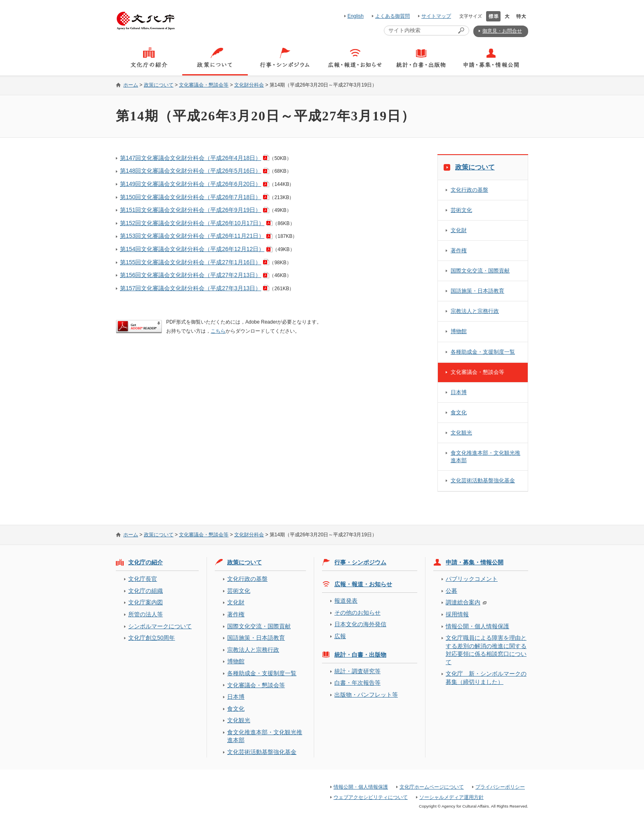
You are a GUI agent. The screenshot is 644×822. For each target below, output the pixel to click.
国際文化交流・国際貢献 (480, 271)
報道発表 (346, 601)
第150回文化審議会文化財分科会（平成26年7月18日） (190, 197)
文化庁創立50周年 (152, 638)
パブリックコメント (472, 579)
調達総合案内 (463, 602)
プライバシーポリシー (500, 787)
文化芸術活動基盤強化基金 (483, 480)
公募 (451, 591)
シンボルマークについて (160, 626)
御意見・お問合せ (502, 31)
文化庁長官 (143, 579)
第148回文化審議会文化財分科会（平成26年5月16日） (190, 171)
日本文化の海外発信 (360, 624)
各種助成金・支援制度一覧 (483, 352)
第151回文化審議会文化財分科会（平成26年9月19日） (190, 210)
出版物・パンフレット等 (366, 695)
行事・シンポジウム (360, 562)
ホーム (131, 85)
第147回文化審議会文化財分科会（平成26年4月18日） (190, 158)
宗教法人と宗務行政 (475, 311)
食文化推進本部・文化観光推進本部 (485, 457)
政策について (159, 85)
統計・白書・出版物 (360, 655)
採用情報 (457, 614)
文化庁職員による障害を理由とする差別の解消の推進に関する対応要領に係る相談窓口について (486, 650)
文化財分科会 (249, 85)
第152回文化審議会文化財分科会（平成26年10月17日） (192, 223)
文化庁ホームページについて (432, 787)
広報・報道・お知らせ (363, 584)
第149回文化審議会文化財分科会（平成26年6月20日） (190, 184)
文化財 (459, 230)
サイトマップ (436, 16)
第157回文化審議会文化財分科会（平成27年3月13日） (190, 288)
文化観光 (461, 433)
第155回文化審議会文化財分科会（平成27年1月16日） (190, 262)
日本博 (459, 392)
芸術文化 (461, 210)
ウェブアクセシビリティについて (371, 797)
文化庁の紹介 (146, 562)
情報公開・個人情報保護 (477, 626)
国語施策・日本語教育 (477, 291)
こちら (218, 331)
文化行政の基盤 (469, 190)
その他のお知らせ (357, 613)
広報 (340, 636)
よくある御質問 (393, 16)
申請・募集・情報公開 (475, 562)
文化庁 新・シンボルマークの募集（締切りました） (486, 678)
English (356, 16)
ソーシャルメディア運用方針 (451, 797)
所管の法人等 (146, 614)
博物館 (459, 331)
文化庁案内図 (146, 602)
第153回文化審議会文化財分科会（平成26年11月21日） (192, 236)
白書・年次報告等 (357, 683)
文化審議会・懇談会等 (204, 85)
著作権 (459, 250)
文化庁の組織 (146, 591)
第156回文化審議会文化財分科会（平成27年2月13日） (190, 275)
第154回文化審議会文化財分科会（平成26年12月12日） (192, 249)
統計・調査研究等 (357, 671)
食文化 (459, 412)
